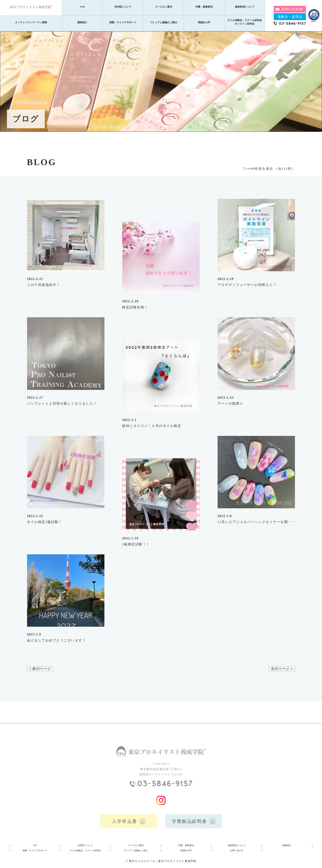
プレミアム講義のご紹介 (136, 850)
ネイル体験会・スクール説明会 (85, 850)
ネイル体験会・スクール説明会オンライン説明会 (245, 22)
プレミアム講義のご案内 (164, 22)
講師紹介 (82, 22)
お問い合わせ (237, 850)
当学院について (123, 7)
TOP (82, 7)
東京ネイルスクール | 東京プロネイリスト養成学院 (163, 861)
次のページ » (282, 669)
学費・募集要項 (204, 7)
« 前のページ (40, 669)
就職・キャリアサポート (123, 22)
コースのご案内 (164, 7)
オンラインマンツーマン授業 (31, 22)
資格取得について (245, 7)
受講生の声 (204, 22)
